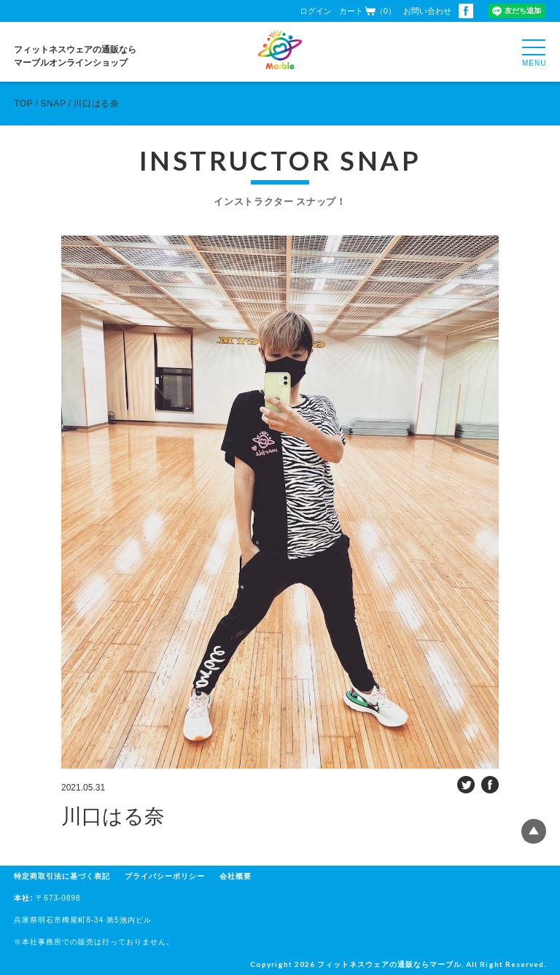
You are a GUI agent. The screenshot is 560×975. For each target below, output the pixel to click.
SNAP (53, 104)
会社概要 (236, 876)
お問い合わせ (427, 11)
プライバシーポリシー (165, 876)
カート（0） (367, 11)
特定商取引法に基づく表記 (62, 876)
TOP (23, 104)
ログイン (316, 11)
